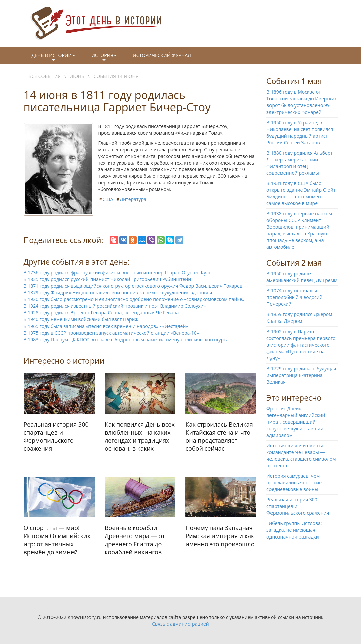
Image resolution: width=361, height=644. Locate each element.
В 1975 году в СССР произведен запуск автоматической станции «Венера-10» (111, 333)
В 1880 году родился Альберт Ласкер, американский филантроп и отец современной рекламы (300, 163)
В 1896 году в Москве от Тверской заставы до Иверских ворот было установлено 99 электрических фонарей (302, 102)
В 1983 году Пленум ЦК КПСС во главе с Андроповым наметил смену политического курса (126, 339)
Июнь (77, 76)
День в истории (54, 58)
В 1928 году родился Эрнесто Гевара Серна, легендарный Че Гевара (101, 313)
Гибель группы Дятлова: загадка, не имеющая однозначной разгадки (294, 530)
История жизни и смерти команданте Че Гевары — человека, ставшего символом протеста (301, 456)
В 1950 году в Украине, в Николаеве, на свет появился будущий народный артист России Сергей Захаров (300, 132)
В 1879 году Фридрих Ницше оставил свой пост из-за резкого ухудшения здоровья (118, 293)
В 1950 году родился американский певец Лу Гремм (302, 277)
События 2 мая (294, 263)
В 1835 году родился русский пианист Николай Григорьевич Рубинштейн (108, 279)
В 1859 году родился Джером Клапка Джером (299, 318)
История (104, 58)
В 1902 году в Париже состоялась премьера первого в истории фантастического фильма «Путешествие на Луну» (301, 345)
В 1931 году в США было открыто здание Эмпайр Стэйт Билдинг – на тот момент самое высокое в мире (301, 193)
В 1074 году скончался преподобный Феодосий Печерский (295, 297)
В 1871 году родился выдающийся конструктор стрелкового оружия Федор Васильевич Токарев (133, 286)
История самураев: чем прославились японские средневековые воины (294, 483)
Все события (45, 76)
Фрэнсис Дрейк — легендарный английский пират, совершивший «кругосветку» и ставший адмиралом (296, 422)
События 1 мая (294, 81)
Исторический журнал (162, 55)
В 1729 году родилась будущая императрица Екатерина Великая (301, 375)
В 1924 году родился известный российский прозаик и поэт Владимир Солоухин (115, 306)
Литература (133, 199)
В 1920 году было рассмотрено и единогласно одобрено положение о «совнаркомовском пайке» (134, 299)
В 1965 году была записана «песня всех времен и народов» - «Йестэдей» (106, 326)
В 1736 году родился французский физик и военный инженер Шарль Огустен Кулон (119, 273)
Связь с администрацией (180, 624)
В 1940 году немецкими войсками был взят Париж (81, 319)
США (108, 199)
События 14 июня (116, 76)
